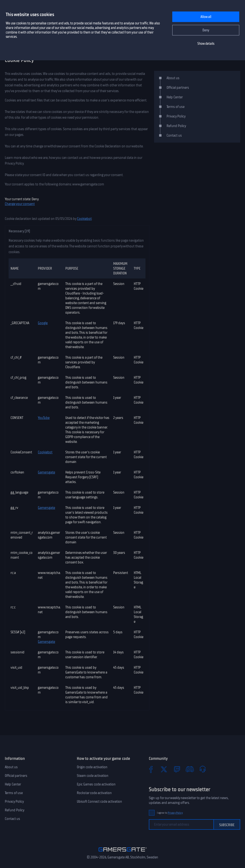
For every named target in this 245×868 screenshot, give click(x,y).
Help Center (175, 97)
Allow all (206, 17)
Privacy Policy (176, 116)
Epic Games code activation (96, 784)
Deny (206, 30)
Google (43, 323)
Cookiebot (84, 219)
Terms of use (175, 107)
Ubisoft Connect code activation (99, 801)
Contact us (174, 135)
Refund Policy (176, 126)
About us (173, 78)
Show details (206, 44)
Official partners (178, 88)
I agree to (170, 813)
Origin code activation (92, 767)
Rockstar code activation (94, 793)
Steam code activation (93, 776)
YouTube (44, 418)
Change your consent (20, 204)
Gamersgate (46, 472)
